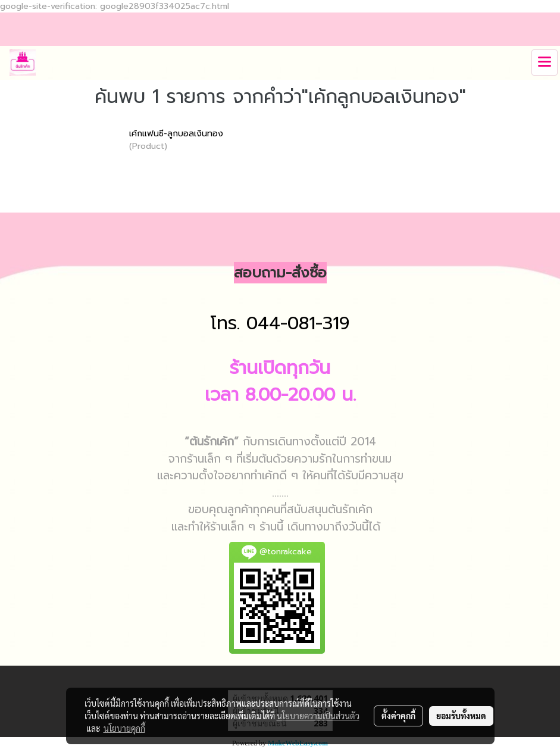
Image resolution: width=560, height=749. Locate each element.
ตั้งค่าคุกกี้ (398, 716)
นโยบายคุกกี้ (124, 728)
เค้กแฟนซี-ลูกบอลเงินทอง (176, 134)
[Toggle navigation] (545, 63)
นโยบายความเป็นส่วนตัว (318, 716)
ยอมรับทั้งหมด (461, 716)
